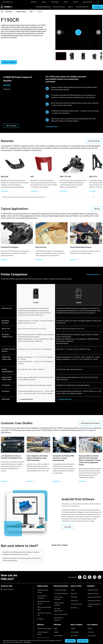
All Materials (57, 625)
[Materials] (61, 614)
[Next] (98, 33)
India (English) (8, 2)
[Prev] (59, 33)
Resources (34, 2)
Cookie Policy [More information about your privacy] (27, 642)
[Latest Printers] (78, 588)
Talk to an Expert (75, 625)
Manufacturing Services (82, 7)
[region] (51, 641)
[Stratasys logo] (7, 7)
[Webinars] (44, 614)
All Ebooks (40, 610)
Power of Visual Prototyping (44, 593)
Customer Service (75, 630)
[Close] (100, 641)
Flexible (56, 620)
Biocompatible (57, 622)
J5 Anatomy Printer (76, 601)
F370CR (79, 304)
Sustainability (91, 630)
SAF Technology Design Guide (43, 601)
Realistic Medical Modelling (61, 598)
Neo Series (73, 596)
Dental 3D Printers (92, 591)
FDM (31, 13)
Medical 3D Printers (92, 593)
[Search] (98, 2)
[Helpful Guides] (44, 588)
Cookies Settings (70, 641)
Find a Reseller (55, 2)
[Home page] (1, 13)
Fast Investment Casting (43, 617)
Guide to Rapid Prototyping (61, 596)
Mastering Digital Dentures (44, 627)
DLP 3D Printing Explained (61, 606)
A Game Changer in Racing (44, 620)
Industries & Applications (43, 7)
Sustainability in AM (42, 622)
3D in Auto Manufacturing (61, 601)
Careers (66, 2)
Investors (90, 632)
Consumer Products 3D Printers (93, 602)
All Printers (73, 603)
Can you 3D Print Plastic (60, 603)
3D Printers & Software (59, 7)
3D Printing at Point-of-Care (44, 625)
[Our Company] (95, 614)
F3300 (72, 591)
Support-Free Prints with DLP (43, 606)
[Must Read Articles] (61, 588)
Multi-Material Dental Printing (42, 597)
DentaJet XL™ (74, 598)
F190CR (36, 304)
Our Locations (91, 622)
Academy (90, 627)
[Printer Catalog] (28, 13)
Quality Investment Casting (44, 591)
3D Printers (9, 13)
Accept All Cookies (83, 641)
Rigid (55, 617)
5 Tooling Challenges (59, 591)
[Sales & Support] (78, 614)
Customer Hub (88, 2)
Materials (70, 7)
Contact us (90, 620)
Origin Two (73, 593)
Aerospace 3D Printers (93, 598)
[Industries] (95, 588)
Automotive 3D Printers (93, 596)
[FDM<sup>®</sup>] (35, 13)
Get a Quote (74, 622)
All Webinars (40, 630)
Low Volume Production (60, 593)
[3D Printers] (15, 13)
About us (75, 2)
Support (44, 2)
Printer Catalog (21, 13)
